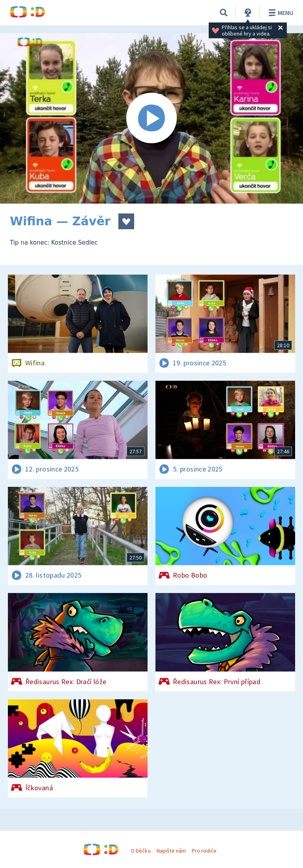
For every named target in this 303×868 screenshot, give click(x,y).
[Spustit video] (151, 118)
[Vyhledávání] (224, 13)
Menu (280, 13)
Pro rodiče (204, 851)
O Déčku (140, 851)
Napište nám (171, 851)
